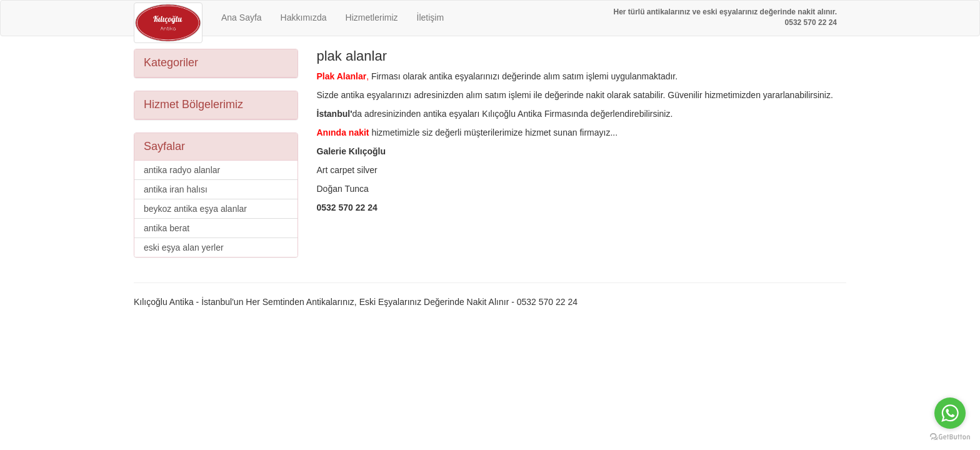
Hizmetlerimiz (372, 17)
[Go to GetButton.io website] (950, 437)
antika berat (167, 228)
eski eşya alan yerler (184, 247)
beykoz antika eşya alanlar (195, 209)
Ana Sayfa (242, 17)
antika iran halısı (176, 189)
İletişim (431, 17)
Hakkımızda (304, 17)
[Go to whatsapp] (950, 413)
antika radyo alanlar (182, 170)
